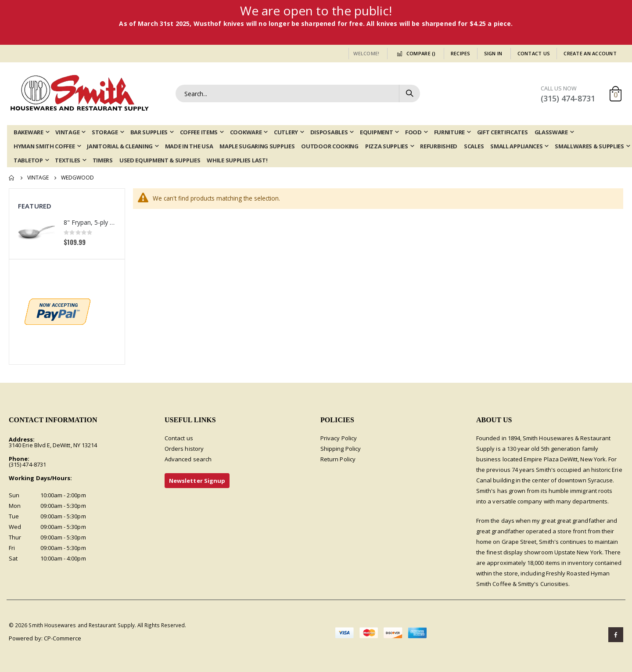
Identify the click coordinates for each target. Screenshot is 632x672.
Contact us (179, 438)
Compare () (415, 53)
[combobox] (298, 93)
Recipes (461, 53)
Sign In (493, 53)
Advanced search (188, 459)
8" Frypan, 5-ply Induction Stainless (90, 222)
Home (12, 178)
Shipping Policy (341, 449)
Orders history (184, 449)
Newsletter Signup (197, 481)
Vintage (38, 178)
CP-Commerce (63, 638)
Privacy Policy (339, 438)
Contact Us (534, 53)
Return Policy (338, 459)
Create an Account (590, 53)
